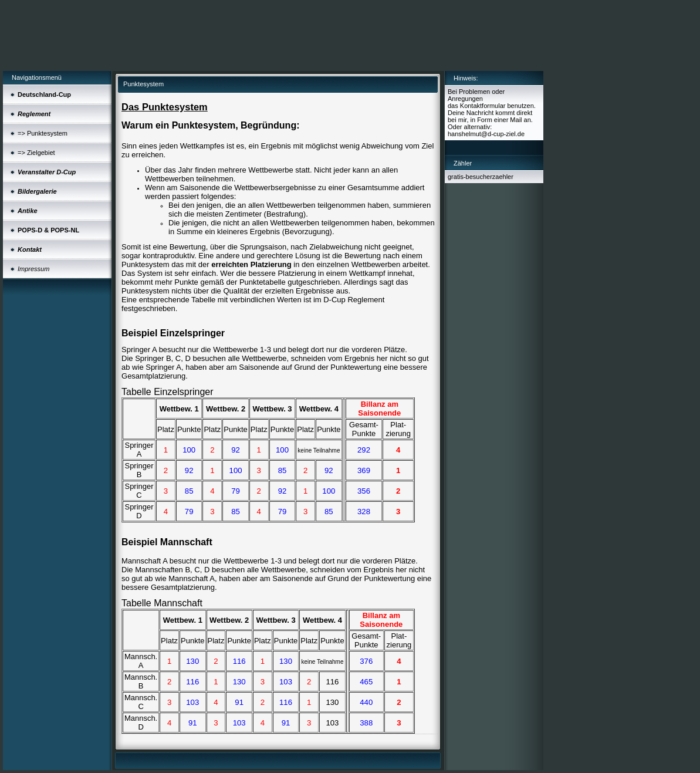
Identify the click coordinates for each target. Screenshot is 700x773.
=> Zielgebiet (36, 153)
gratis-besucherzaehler (481, 177)
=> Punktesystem (43, 133)
